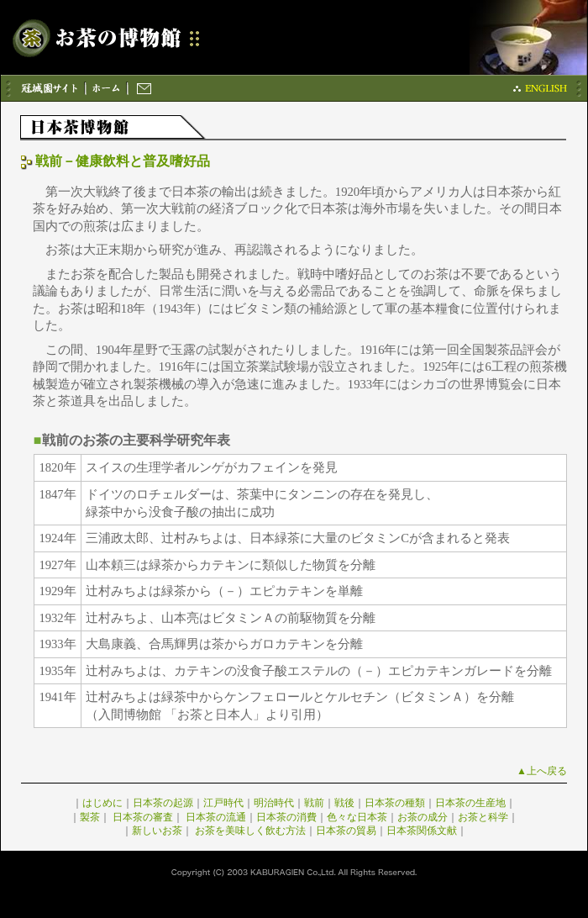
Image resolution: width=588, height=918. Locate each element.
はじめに (102, 803)
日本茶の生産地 (470, 803)
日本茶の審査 (143, 817)
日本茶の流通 (216, 817)
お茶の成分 (423, 817)
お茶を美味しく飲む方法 (250, 831)
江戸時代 (223, 803)
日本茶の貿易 (346, 831)
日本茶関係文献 (422, 831)
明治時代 (274, 803)
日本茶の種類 (395, 803)
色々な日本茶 (357, 817)
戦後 (344, 803)
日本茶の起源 (163, 803)
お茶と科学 (483, 817)
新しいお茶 (157, 831)
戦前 (314, 803)
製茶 (90, 817)
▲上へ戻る (542, 771)
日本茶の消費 (286, 817)
